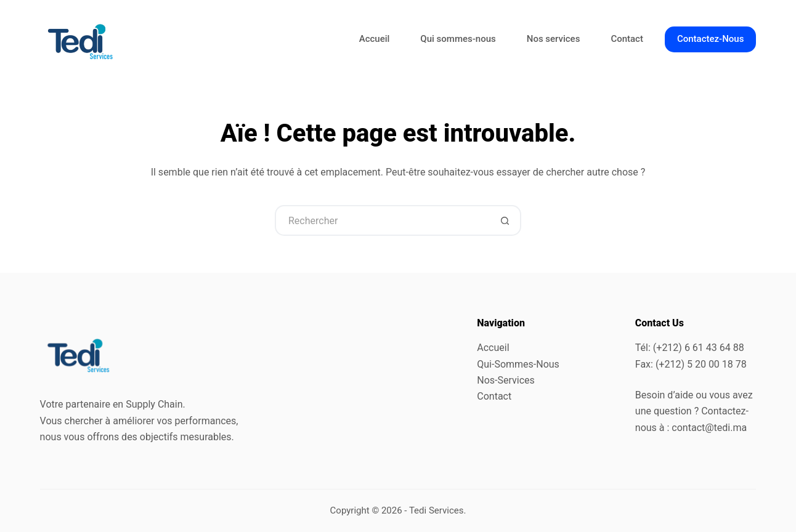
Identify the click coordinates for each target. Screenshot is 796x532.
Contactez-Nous (710, 39)
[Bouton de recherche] (506, 220)
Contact (627, 39)
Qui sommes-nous (458, 39)
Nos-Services (506, 380)
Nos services (554, 39)
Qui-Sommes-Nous (518, 364)
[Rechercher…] (383, 220)
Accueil (375, 39)
